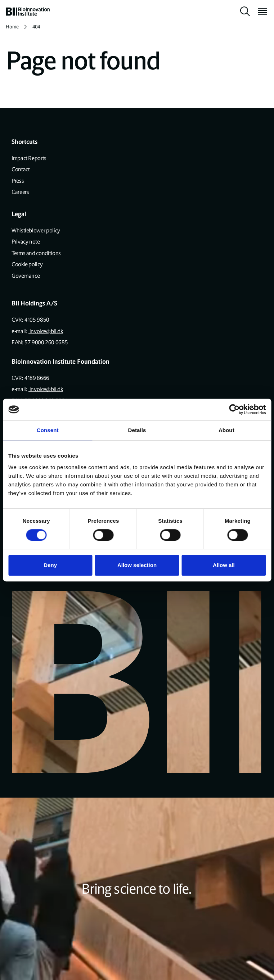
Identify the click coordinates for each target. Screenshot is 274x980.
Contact (21, 169)
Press (18, 181)
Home (12, 27)
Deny (50, 565)
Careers (20, 192)
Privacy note (26, 242)
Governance (26, 276)
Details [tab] (137, 430)
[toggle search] (245, 12)
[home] (28, 12)
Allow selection (137, 565)
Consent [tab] (48, 430)
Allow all (224, 565)
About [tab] (226, 430)
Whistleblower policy (36, 230)
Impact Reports (29, 158)
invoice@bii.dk (46, 331)
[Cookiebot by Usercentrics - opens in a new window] (234, 409)
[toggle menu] (260, 12)
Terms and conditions (36, 253)
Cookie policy (27, 264)
